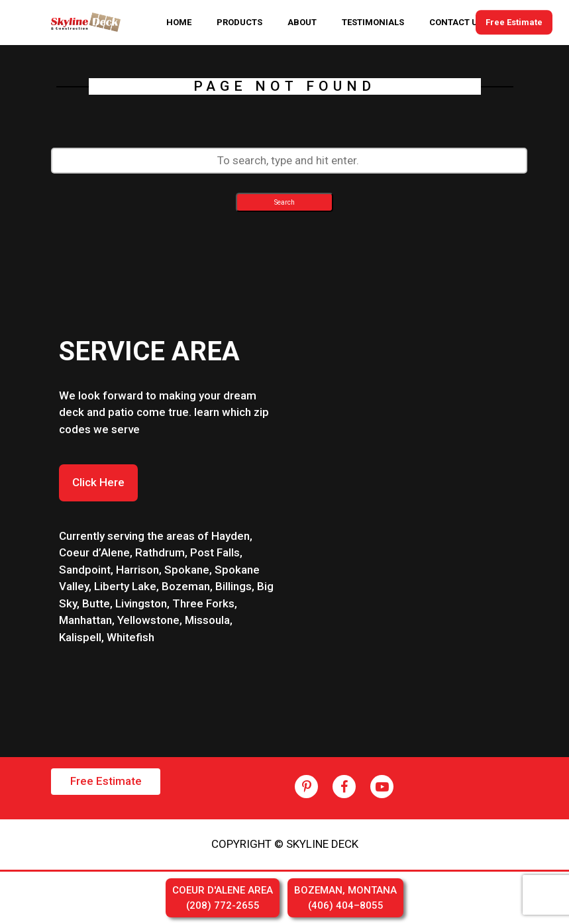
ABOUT (302, 22)
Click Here (98, 482)
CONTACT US (456, 22)
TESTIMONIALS (373, 22)
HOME (179, 22)
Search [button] (284, 202)
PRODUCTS (239, 22)
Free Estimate (514, 22)
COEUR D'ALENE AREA (223, 898)
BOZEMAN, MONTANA (345, 898)
